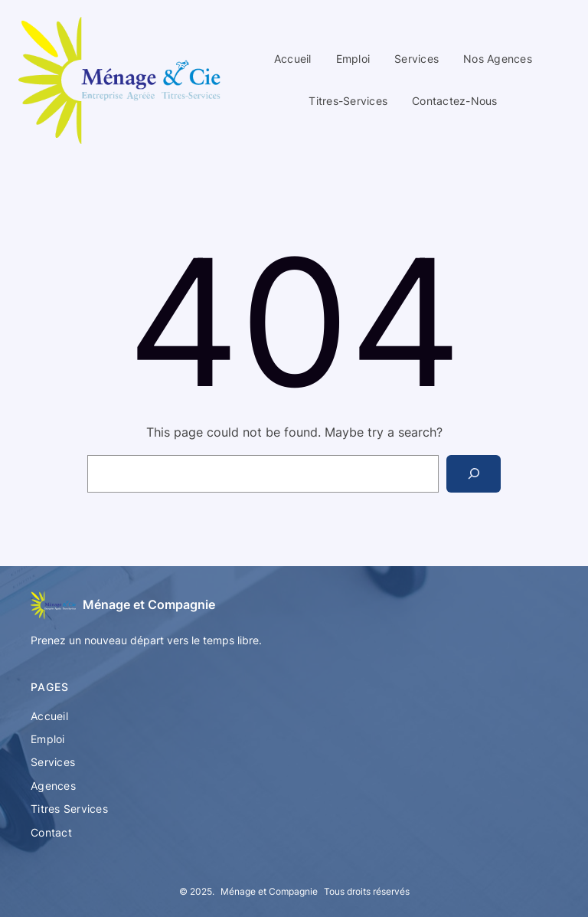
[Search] (474, 474)
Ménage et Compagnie (149, 604)
